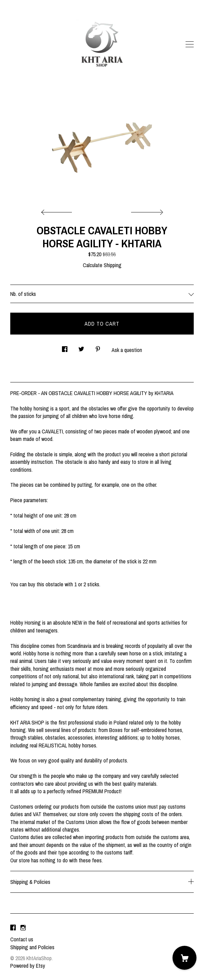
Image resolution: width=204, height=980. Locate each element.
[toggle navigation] (190, 44)
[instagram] (23, 928)
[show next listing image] (146, 210)
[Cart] (184, 958)
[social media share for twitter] (81, 347)
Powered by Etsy (28, 966)
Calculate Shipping (102, 265)
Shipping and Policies (32, 947)
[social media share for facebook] (65, 347)
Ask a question (127, 350)
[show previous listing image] (58, 210)
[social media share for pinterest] (98, 347)
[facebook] (13, 928)
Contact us (22, 939)
